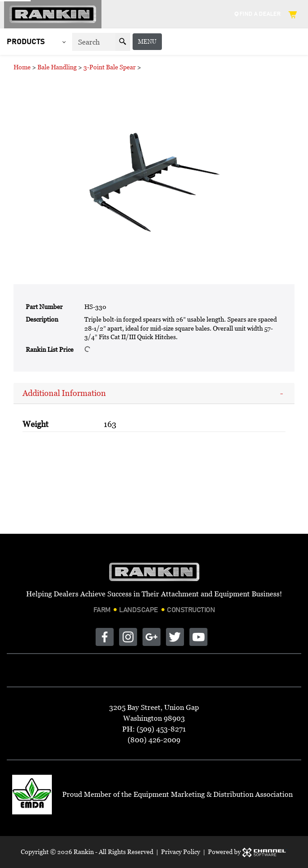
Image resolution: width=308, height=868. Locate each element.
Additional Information (64, 393)
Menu (287, 41)
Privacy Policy (181, 852)
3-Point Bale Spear (110, 67)
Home (22, 67)
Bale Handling (57, 67)
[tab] (154, 393)
